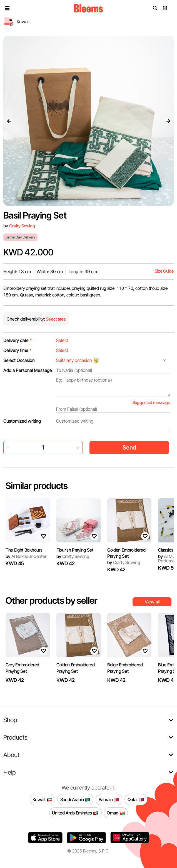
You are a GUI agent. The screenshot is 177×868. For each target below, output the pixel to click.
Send (129, 447)
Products (15, 737)
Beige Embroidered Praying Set (125, 668)
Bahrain (109, 800)
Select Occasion (19, 360)
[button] (7, 8)
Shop (10, 720)
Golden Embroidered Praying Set (126, 553)
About (11, 755)
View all (152, 602)
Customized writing (22, 421)
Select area (55, 319)
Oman (116, 813)
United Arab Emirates (75, 813)
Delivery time (18, 350)
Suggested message (151, 403)
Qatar (136, 800)
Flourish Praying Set (75, 550)
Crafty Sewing (22, 226)
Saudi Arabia (75, 800)
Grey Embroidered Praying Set (22, 668)
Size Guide (164, 271)
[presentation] (9, 121)
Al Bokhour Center (26, 556)
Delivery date (18, 340)
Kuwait (42, 800)
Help (10, 772)
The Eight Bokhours (24, 550)
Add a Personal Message (28, 370)
